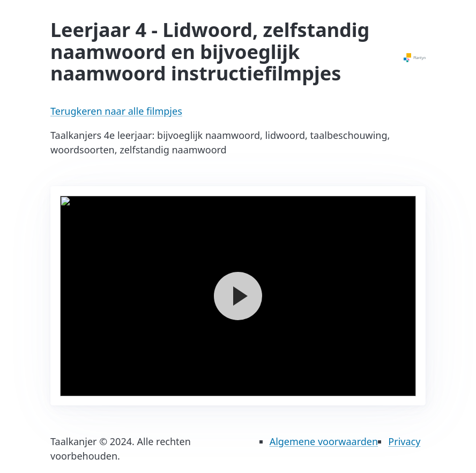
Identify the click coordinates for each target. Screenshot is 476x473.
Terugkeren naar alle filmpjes (116, 111)
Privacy (404, 441)
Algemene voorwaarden (324, 441)
